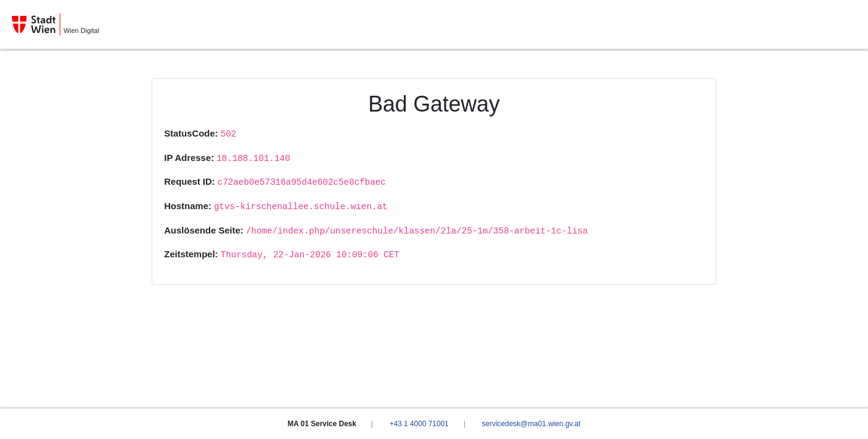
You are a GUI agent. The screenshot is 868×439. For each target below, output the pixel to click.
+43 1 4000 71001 (419, 424)
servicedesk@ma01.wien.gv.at (531, 424)
